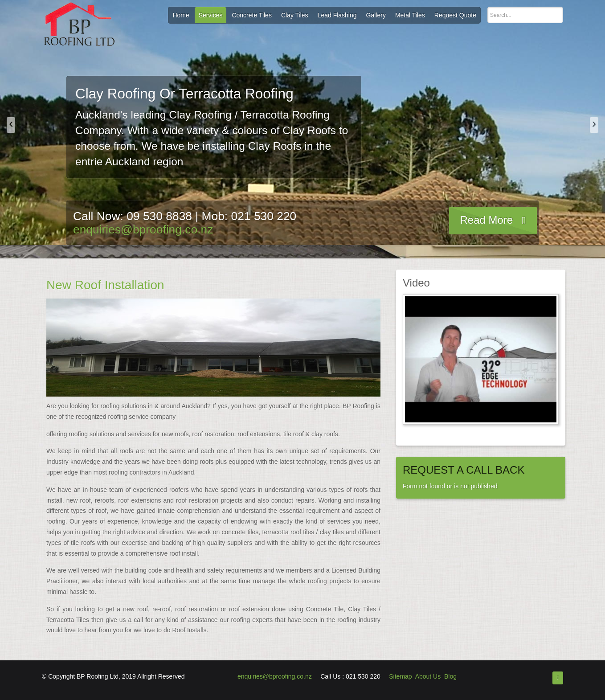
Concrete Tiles (251, 15)
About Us (428, 676)
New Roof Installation (105, 285)
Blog (450, 676)
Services (211, 15)
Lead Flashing (337, 15)
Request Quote (455, 15)
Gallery (376, 15)
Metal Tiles (410, 15)
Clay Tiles (295, 15)
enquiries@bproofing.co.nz (143, 229)
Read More (487, 220)
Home (181, 15)
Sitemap (400, 676)
